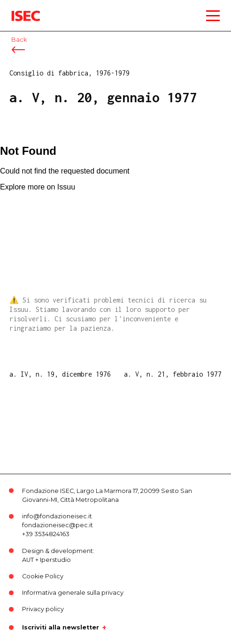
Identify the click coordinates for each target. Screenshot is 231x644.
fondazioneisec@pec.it (58, 525)
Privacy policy (43, 609)
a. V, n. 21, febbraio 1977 (173, 374)
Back (19, 40)
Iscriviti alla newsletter (61, 628)
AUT (28, 560)
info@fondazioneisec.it (57, 516)
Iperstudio (55, 560)
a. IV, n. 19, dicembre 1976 (60, 374)
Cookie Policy (43, 576)
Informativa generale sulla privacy (73, 593)
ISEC (19, 9)
